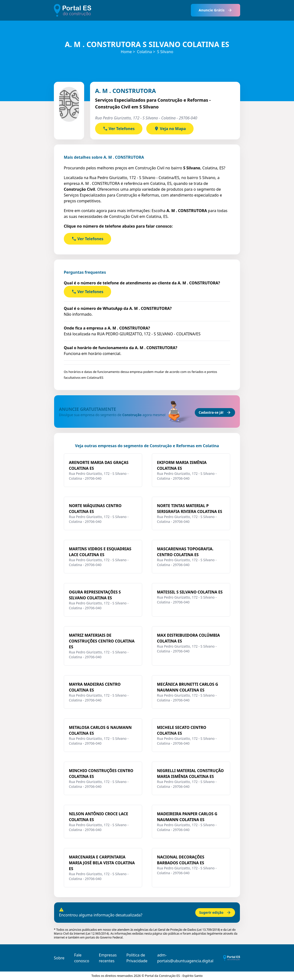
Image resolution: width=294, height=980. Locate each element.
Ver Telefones (119, 129)
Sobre (59, 958)
